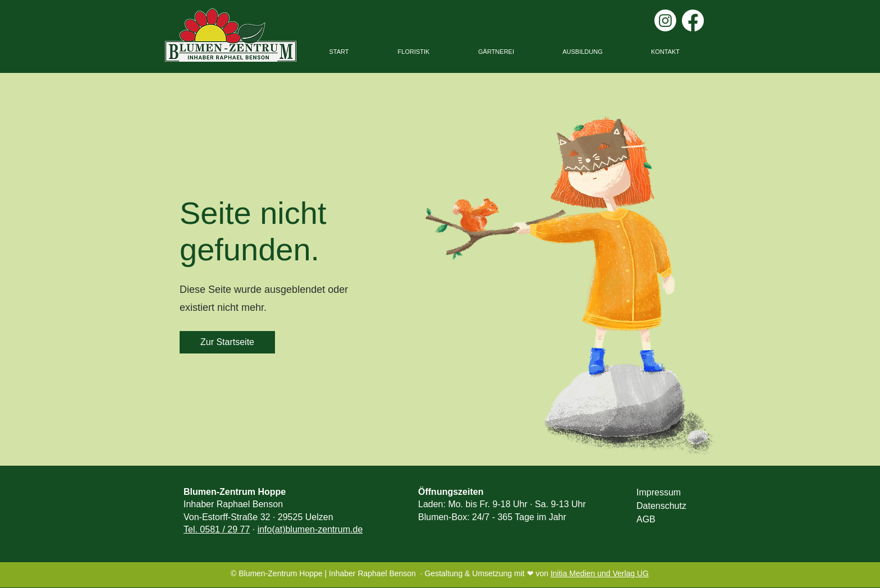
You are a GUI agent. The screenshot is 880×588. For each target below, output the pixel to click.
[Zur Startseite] (227, 342)
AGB (646, 519)
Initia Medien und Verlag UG (600, 573)
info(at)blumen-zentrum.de (310, 529)
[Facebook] (693, 20)
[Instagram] (665, 20)
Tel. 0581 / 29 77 (217, 529)
